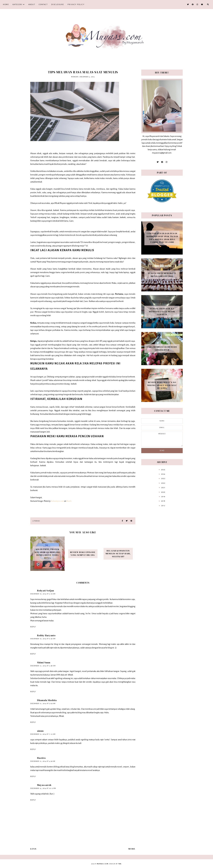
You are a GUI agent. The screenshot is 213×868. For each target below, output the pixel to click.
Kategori (18, 4)
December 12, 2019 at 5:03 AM (43, 704)
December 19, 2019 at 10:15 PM (43, 788)
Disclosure (58, 4)
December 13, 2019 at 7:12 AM (43, 734)
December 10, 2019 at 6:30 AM (43, 639)
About (32, 4)
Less (33, 849)
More (132, 849)
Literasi (36, 521)
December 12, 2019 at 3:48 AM (43, 666)
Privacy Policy (76, 4)
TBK (120, 864)
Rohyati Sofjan (46, 591)
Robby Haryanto (46, 635)
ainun (40, 731)
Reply (33, 627)
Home (6, 4)
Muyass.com (103, 864)
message (162, 439)
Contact (43, 4)
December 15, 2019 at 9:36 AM (43, 761)
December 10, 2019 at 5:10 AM (43, 594)
